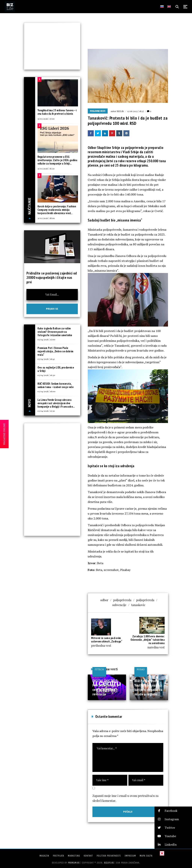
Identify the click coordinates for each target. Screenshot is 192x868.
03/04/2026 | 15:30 (46, 411)
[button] (173, 811)
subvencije (119, 605)
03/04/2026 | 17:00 (46, 339)
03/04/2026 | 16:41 (46, 359)
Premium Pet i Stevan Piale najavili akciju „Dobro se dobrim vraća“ (55, 351)
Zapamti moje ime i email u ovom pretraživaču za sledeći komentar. (125, 798)
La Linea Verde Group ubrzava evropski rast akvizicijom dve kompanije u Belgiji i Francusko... (56, 403)
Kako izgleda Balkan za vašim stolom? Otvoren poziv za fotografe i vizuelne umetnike (55, 332)
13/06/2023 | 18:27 (135, 111)
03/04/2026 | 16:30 (46, 375)
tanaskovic (138, 605)
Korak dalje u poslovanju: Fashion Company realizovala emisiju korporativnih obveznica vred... (57, 210)
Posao (141, 669)
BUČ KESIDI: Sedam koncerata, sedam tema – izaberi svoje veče (55, 385)
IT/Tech (99, 669)
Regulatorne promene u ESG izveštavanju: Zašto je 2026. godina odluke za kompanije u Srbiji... (57, 160)
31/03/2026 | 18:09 (46, 218)
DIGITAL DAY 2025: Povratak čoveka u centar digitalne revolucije (105, 687)
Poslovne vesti (98, 111)
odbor (104, 600)
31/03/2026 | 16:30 (46, 168)
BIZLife (120, 111)
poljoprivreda (122, 600)
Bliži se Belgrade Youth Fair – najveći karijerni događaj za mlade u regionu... (148, 687)
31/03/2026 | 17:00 (46, 119)
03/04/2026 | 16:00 (46, 391)
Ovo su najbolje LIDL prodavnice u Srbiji (56, 369)
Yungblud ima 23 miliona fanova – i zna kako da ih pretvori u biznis (57, 112)
